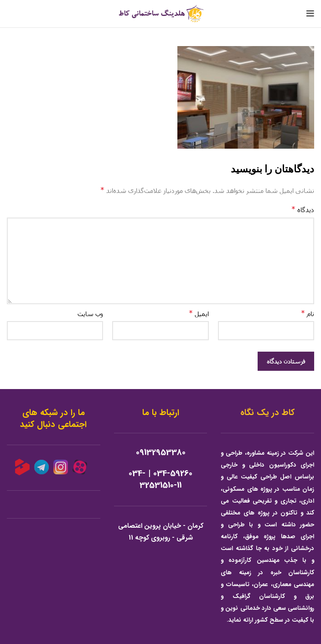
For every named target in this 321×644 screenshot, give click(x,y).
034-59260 (173, 474)
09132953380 (161, 453)
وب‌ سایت (90, 314)
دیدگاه (303, 209)
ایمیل (199, 313)
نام (308, 313)
